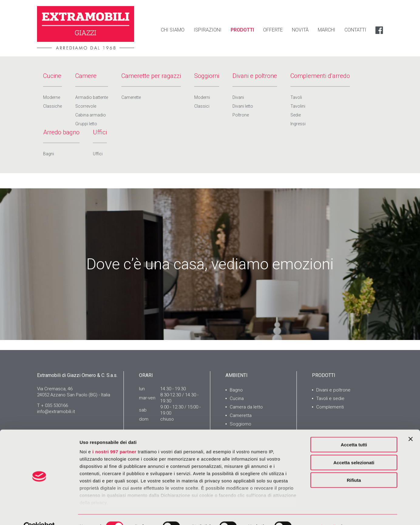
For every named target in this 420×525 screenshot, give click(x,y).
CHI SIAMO (173, 30)
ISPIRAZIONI (208, 30)
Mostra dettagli (319, 513)
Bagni (49, 154)
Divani (238, 97)
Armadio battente (92, 97)
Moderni (202, 97)
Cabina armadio (91, 115)
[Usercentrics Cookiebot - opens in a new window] (39, 513)
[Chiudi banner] (411, 426)
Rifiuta (354, 467)
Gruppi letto (86, 124)
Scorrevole (86, 106)
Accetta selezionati (354, 449)
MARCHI (327, 30)
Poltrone (241, 115)
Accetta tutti (354, 431)
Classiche (52, 106)
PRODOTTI (242, 30)
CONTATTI (355, 30)
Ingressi (298, 124)
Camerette (131, 97)
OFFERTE (273, 30)
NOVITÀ (300, 30)
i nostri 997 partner (114, 438)
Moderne (52, 97)
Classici (202, 106)
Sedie (296, 115)
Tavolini (298, 106)
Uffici (98, 154)
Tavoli (296, 97)
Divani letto (243, 106)
